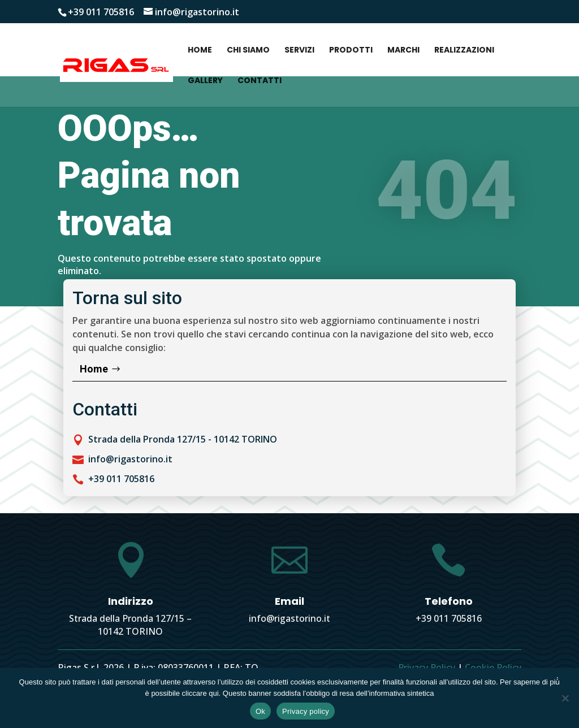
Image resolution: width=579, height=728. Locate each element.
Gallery (205, 81)
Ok (260, 711)
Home (200, 51)
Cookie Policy (493, 668)
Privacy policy (306, 711)
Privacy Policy (427, 668)
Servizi (299, 51)
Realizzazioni (464, 51)
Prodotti (351, 51)
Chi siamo (248, 51)
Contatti (260, 81)
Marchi (403, 51)
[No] (565, 698)
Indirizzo (131, 601)
